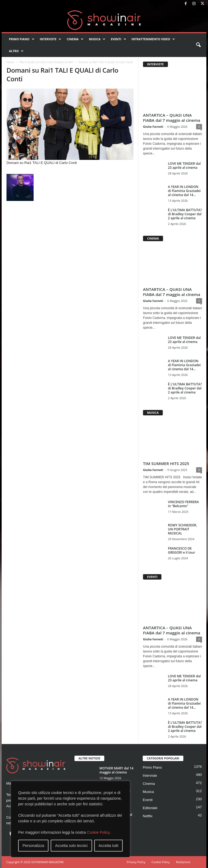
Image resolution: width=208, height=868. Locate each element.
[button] (198, 45)
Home (10, 62)
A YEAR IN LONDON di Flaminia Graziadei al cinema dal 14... (184, 191)
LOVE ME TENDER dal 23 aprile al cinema (184, 166)
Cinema (75, 39)
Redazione (183, 862)
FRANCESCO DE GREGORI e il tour (181, 550)
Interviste (51, 39)
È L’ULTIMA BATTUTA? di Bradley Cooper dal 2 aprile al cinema (185, 214)
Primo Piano (22, 39)
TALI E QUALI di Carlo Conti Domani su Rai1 (46, 62)
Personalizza (33, 846)
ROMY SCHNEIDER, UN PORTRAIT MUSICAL (183, 529)
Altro (16, 51)
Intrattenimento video (153, 39)
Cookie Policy (98, 832)
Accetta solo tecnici (71, 846)
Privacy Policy (136, 862)
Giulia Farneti (153, 127)
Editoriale (150, 808)
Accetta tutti (108, 846)
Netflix (148, 816)
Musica (97, 39)
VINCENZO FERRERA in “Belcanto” (183, 504)
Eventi (118, 39)
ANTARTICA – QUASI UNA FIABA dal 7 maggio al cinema (172, 118)
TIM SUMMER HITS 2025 (166, 463)
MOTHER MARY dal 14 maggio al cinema (116, 770)
